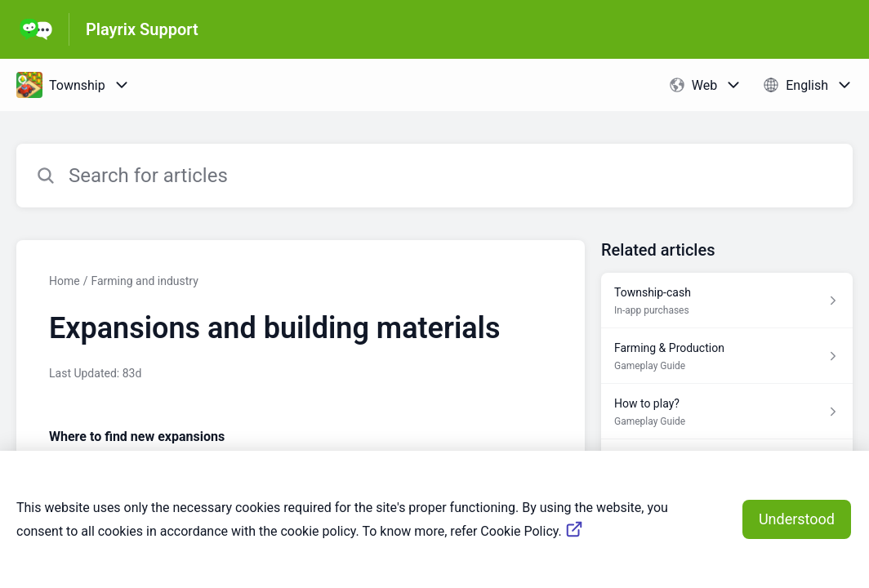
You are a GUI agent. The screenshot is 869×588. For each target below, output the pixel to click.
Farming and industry (144, 281)
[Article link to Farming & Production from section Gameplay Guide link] (727, 356)
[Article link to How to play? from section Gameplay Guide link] (727, 412)
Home (65, 281)
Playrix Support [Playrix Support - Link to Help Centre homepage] (142, 29)
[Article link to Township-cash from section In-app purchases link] (727, 301)
